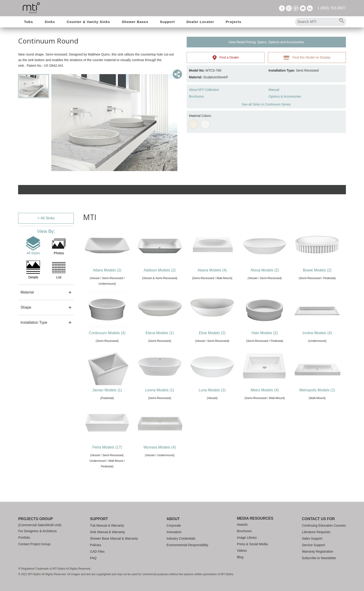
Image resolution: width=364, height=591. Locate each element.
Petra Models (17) (107, 447)
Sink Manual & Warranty (107, 532)
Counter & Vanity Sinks (88, 22)
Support (167, 22)
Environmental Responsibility (187, 545)
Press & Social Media (252, 544)
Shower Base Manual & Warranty (114, 538)
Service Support (313, 545)
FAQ (93, 558)
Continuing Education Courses (324, 525)
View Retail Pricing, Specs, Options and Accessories (266, 42)
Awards (242, 525)
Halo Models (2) (265, 333)
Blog (240, 557)
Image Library (247, 538)
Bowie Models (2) (317, 270)
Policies (96, 545)
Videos (242, 551)
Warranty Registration (317, 551)
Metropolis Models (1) (317, 390)
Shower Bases (135, 22)
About (173, 519)
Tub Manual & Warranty (107, 525)
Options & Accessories (285, 96)
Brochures (196, 96)
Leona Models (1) (160, 390)
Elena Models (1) (160, 333)
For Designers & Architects (37, 531)
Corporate (174, 525)
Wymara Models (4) (160, 447)
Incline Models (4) (317, 333)
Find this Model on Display (307, 58)
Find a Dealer (226, 58)
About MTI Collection (204, 90)
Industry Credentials (181, 538)
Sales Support (312, 538)
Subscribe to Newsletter (319, 558)
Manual (274, 90)
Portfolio (24, 538)
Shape (26, 307)
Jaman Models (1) (107, 390)
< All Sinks (46, 218)
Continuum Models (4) (107, 333)
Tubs (28, 22)
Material (27, 292)
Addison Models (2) (160, 270)
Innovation (174, 532)
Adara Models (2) (107, 270)
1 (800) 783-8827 (332, 8)
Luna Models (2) (212, 390)
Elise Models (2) (212, 333)
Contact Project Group (34, 544)
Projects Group (35, 519)
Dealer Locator (200, 22)
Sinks (50, 22)
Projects (233, 22)
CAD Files (97, 551)
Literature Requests (316, 532)
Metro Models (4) (265, 390)
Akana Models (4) (212, 270)
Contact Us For (318, 519)
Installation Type (34, 322)
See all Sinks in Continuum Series (266, 104)
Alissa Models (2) (265, 270)
